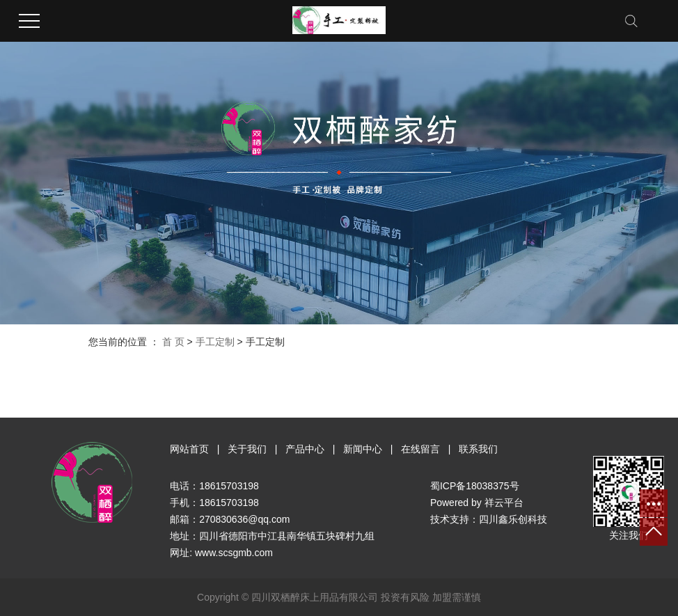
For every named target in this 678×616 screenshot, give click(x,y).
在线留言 (420, 449)
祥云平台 (504, 503)
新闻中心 (363, 449)
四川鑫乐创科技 (513, 519)
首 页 (173, 342)
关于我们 (247, 449)
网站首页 (189, 449)
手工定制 (215, 342)
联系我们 (478, 449)
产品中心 (305, 449)
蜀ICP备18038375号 (475, 486)
